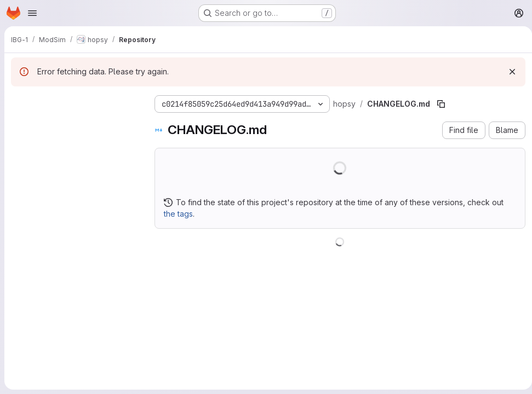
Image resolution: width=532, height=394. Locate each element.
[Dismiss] (508, 72)
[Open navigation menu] (32, 13)
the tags (178, 214)
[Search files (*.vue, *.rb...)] (74, 124)
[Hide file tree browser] (20, 102)
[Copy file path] (441, 104)
